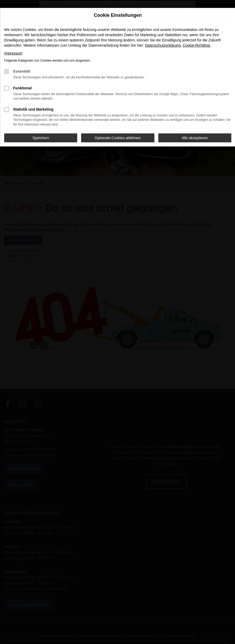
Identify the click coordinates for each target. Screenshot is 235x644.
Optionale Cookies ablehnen (118, 138)
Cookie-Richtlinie (196, 45)
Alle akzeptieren (195, 138)
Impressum (13, 53)
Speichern (41, 138)
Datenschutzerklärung (163, 45)
